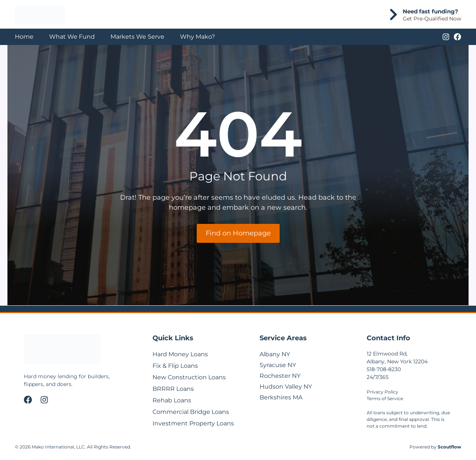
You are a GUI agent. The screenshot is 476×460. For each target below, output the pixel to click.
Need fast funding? (430, 11)
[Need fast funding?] (393, 15)
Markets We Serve (137, 37)
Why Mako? (197, 37)
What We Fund (72, 37)
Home (24, 37)
